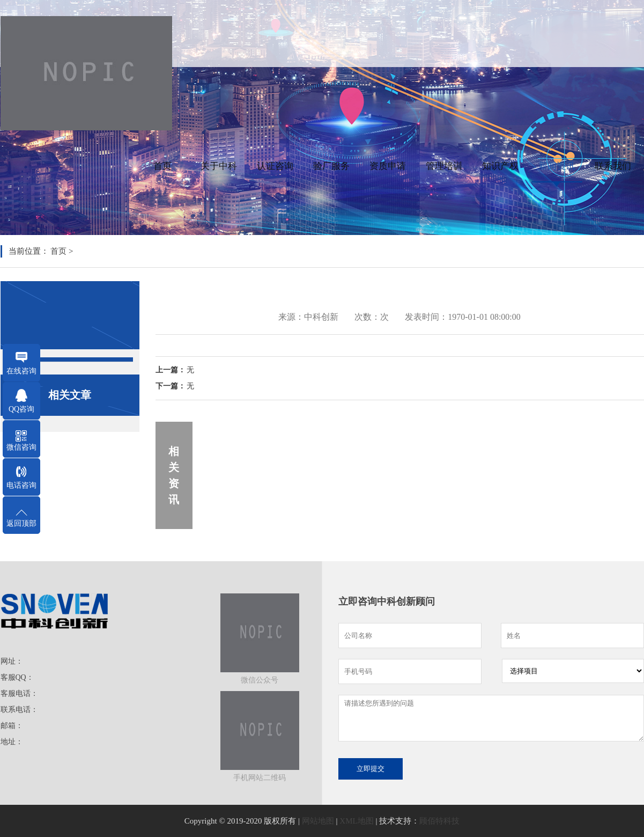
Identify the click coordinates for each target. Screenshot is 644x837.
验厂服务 (331, 166)
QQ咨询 (21, 409)
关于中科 (219, 166)
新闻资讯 (557, 166)
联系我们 (613, 166)
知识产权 (500, 166)
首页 (162, 166)
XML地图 (356, 821)
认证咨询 (275, 166)
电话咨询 (21, 485)
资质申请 (388, 166)
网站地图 (318, 821)
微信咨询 (21, 447)
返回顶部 (21, 523)
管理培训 (444, 166)
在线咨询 (21, 371)
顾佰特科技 (439, 821)
